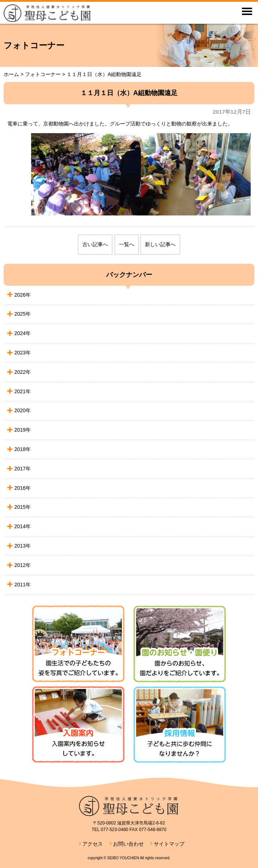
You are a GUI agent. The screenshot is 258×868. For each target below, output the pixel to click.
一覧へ (127, 244)
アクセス (93, 844)
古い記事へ (95, 244)
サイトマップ (169, 844)
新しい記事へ (160, 244)
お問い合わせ (128, 844)
